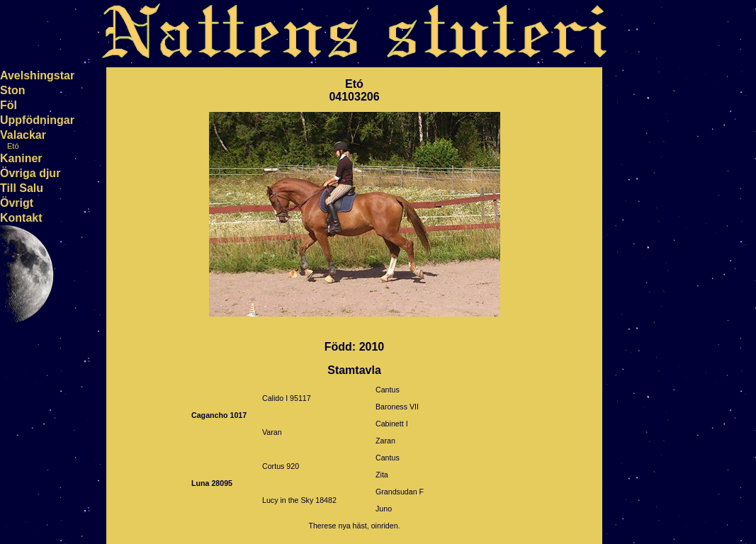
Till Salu (22, 188)
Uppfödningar (37, 120)
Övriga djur (30, 173)
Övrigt (17, 203)
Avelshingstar (37, 75)
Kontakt (21, 218)
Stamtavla (354, 370)
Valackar (23, 135)
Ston (13, 90)
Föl (9, 105)
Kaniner (21, 158)
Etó (13, 146)
